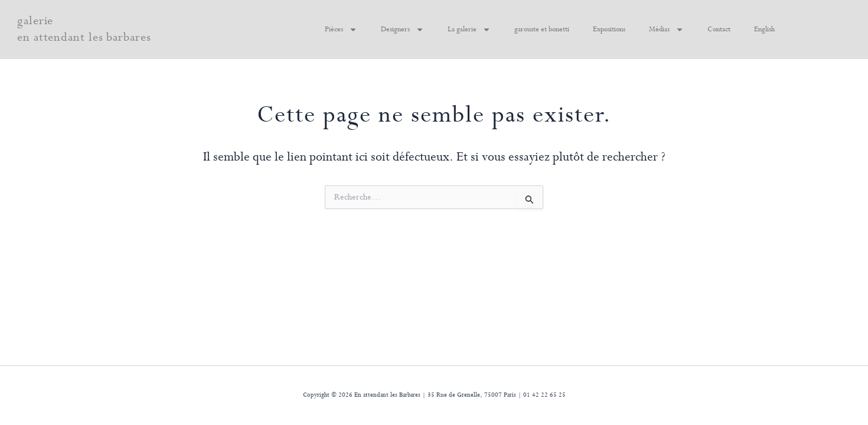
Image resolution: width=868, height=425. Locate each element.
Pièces (341, 30)
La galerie (469, 30)
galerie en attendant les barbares (84, 29)
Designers (402, 30)
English (764, 30)
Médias (666, 30)
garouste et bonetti (542, 30)
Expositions (609, 30)
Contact (719, 30)
